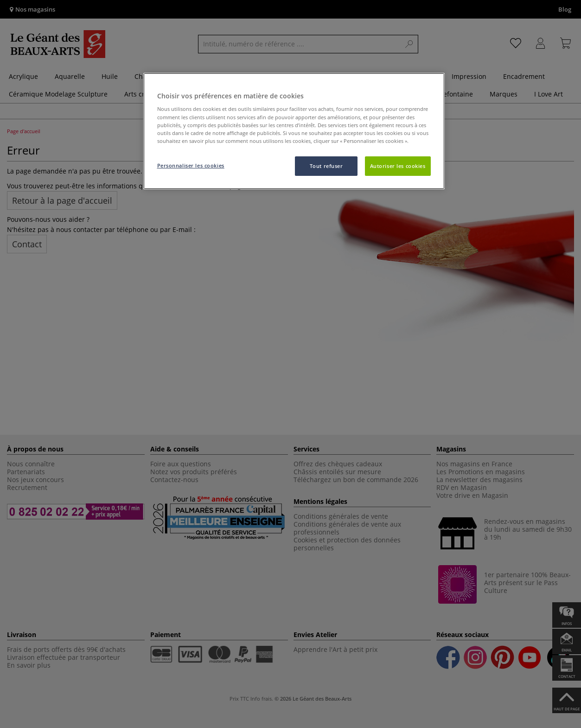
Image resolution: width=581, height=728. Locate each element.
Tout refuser (326, 166)
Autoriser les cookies (398, 166)
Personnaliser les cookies (191, 165)
